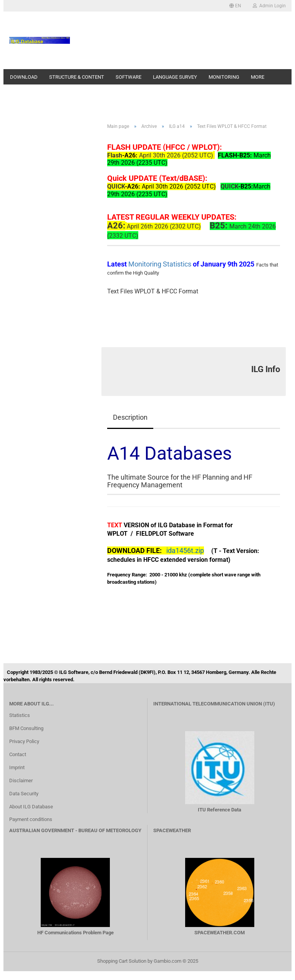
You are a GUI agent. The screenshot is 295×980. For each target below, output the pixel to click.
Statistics (20, 715)
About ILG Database (31, 807)
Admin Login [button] (269, 6)
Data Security (24, 794)
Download (24, 77)
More (258, 77)
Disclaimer (21, 781)
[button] (235, 6)
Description (130, 417)
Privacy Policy (24, 741)
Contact (18, 754)
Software (128, 77)
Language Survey (175, 77)
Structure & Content (77, 77)
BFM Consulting (26, 728)
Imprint (17, 767)
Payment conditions (31, 819)
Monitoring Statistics (161, 264)
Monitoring (224, 77)
